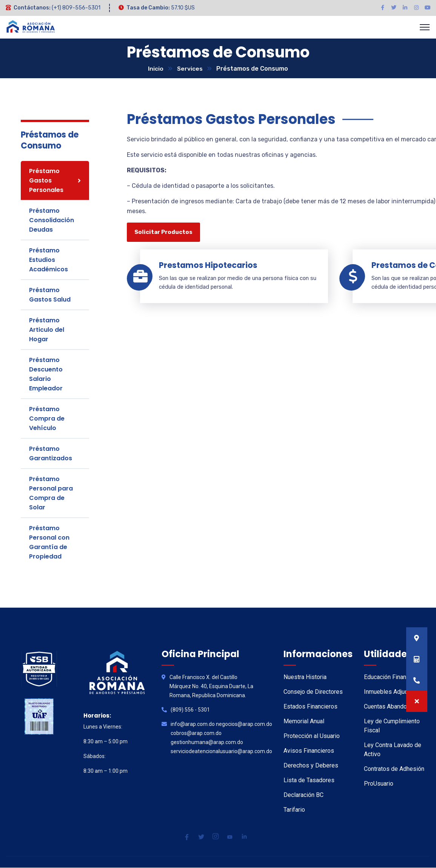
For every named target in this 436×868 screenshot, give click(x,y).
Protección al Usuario (312, 736)
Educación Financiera (391, 677)
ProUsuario (379, 784)
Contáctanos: (32, 8)
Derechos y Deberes (311, 766)
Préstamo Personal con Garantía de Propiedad (49, 543)
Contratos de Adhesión (394, 769)
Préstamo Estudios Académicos (49, 260)
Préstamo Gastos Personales (46, 181)
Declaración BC (304, 795)
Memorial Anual (304, 722)
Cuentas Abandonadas (393, 707)
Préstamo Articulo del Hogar (47, 330)
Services (190, 69)
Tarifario (294, 810)
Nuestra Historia (305, 677)
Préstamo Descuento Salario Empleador (46, 374)
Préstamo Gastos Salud (50, 295)
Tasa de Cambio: (148, 8)
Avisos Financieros (309, 751)
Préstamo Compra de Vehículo (47, 419)
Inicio (156, 69)
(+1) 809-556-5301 (76, 8)
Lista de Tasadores (309, 781)
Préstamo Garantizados (51, 454)
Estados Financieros (310, 707)
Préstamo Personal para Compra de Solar (51, 494)
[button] (417, 701)
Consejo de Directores (313, 692)
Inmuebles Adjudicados (395, 692)
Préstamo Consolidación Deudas (52, 220)
